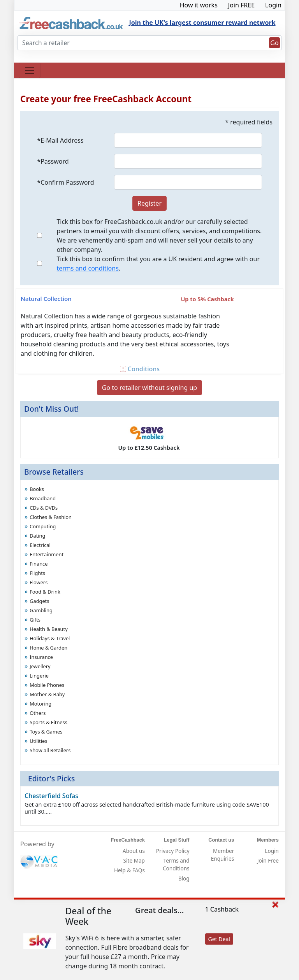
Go (274, 43)
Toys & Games (46, 732)
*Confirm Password (65, 182)
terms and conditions (87, 268)
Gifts (35, 620)
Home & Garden (48, 648)
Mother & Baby (47, 694)
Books (37, 489)
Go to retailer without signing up (149, 388)
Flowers (39, 582)
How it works (199, 5)
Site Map (134, 860)
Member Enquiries (223, 855)
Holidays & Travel (50, 638)
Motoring (40, 704)
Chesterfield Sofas (51, 796)
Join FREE (241, 5)
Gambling (41, 610)
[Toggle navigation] (30, 70)
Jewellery (40, 666)
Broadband (43, 498)
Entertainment (47, 554)
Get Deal (219, 939)
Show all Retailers (50, 750)
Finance (39, 564)
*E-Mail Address (60, 140)
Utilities (38, 741)
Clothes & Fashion (51, 517)
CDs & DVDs (44, 508)
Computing (43, 526)
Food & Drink (45, 592)
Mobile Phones (47, 685)
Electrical (40, 545)
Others (38, 713)
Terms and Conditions (176, 864)
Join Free (268, 860)
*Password (53, 161)
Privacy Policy (173, 851)
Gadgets (39, 601)
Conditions (140, 369)
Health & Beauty (49, 629)
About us (134, 851)
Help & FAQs (129, 870)
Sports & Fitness (48, 722)
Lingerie (39, 676)
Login (273, 5)
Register (149, 203)
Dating (37, 536)
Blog (184, 878)
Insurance (41, 657)
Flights (37, 573)
